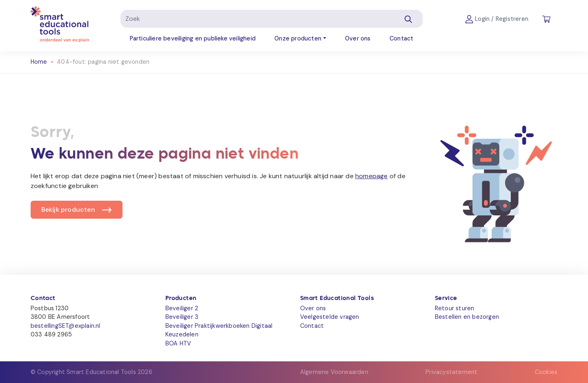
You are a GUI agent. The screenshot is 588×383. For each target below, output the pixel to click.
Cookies (546, 372)
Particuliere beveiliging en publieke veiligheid (193, 38)
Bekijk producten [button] (68, 209)
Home (39, 62)
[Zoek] (257, 19)
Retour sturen (455, 308)
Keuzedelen (182, 334)
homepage (372, 176)
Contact (401, 38)
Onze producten (298, 38)
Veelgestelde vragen (330, 317)
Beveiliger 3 (182, 317)
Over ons (358, 38)
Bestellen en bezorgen (467, 317)
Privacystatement (451, 372)
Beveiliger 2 (182, 308)
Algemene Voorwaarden (334, 372)
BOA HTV (178, 343)
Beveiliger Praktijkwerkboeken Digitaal (219, 326)
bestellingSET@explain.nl (66, 326)
